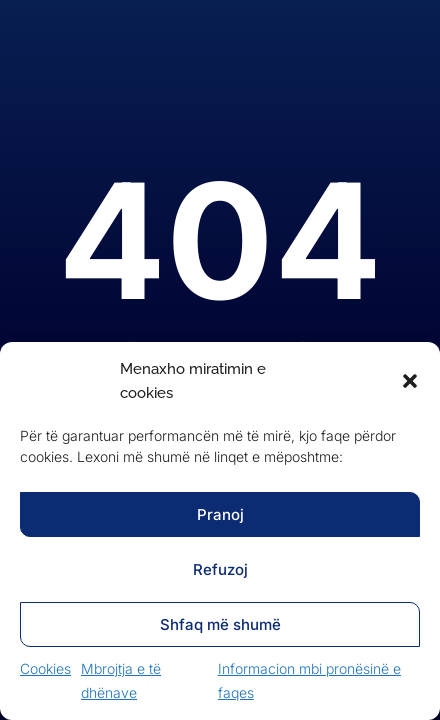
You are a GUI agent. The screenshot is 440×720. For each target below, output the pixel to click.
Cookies (45, 668)
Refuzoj (220, 569)
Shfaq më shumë (220, 624)
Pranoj (220, 514)
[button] (410, 381)
